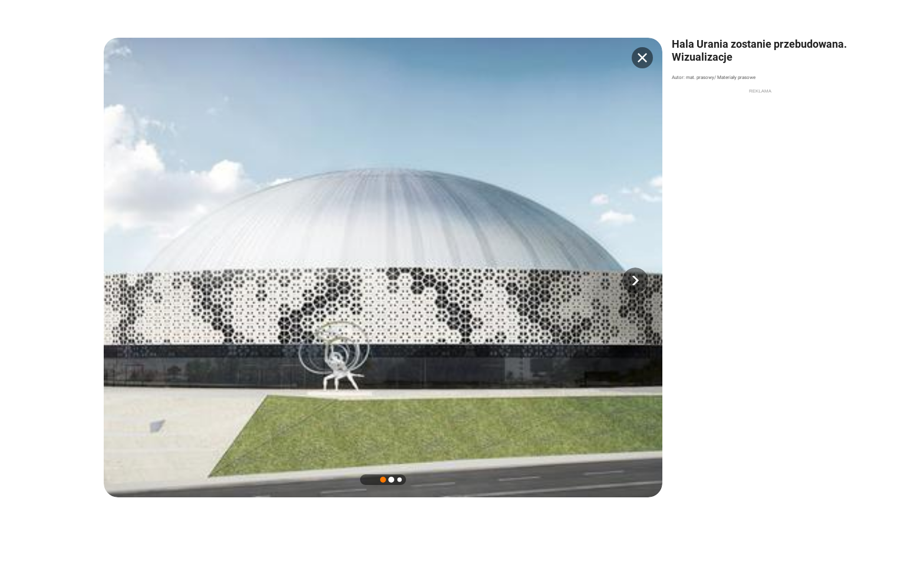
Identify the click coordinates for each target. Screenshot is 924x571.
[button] (635, 280)
